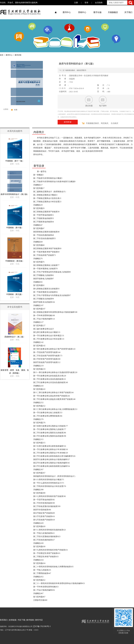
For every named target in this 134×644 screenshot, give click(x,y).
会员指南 (99, 3)
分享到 (6, 109)
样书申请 (68, 122)
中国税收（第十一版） (15, 161)
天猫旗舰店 (113, 12)
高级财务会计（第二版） (15, 337)
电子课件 (103, 106)
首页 (2, 55)
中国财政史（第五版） (15, 261)
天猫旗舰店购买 (92, 123)
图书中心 (67, 12)
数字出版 (98, 12)
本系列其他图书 (15, 131)
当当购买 (114, 123)
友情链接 (13, 620)
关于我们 (128, 12)
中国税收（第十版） (15, 228)
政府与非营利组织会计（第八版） (15, 194)
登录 (86, 3)
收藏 (16, 110)
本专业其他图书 (15, 307)
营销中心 (82, 12)
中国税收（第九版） (15, 294)
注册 (76, 3)
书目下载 (21, 620)
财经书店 (39, 620)
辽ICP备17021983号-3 (41, 626)
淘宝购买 (105, 123)
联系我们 (4, 620)
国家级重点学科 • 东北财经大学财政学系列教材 (89, 76)
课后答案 (89, 106)
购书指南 (30, 620)
